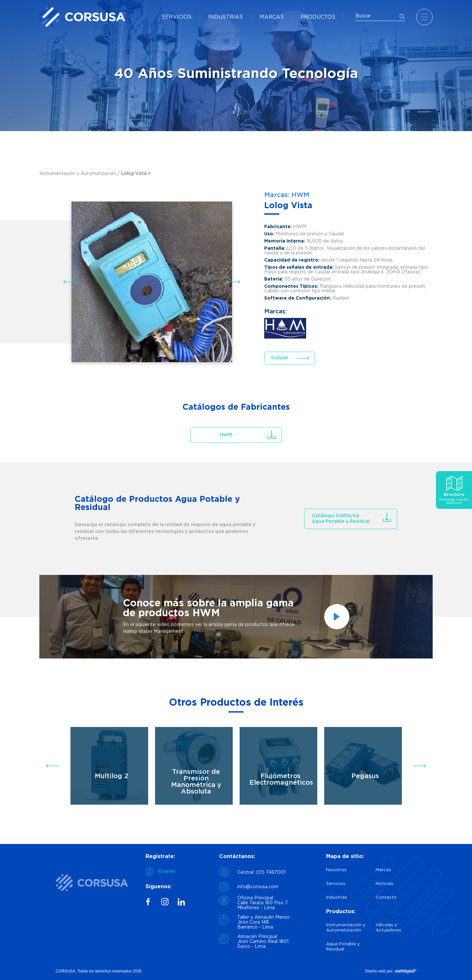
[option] (236, 617)
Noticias (384, 884)
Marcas (383, 870)
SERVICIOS (177, 17)
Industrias (337, 898)
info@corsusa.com (258, 887)
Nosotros (336, 870)
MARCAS (272, 17)
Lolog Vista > (136, 174)
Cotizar (280, 358)
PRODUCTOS (318, 17)
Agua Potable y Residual (343, 947)
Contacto (386, 898)
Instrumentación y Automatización (346, 928)
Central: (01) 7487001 (261, 872)
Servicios (336, 884)
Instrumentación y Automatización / (80, 174)
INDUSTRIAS (226, 17)
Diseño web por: (391, 971)
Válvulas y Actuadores (388, 928)
